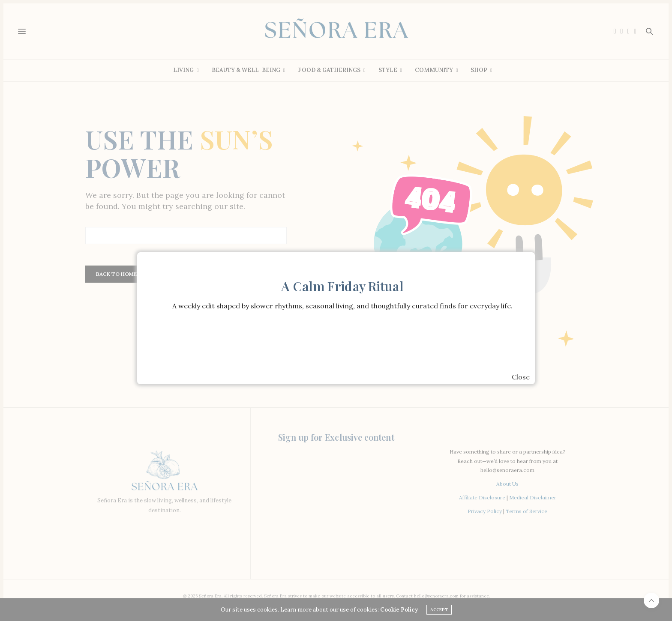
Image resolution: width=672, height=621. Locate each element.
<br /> (342, 345)
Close (521, 377)
